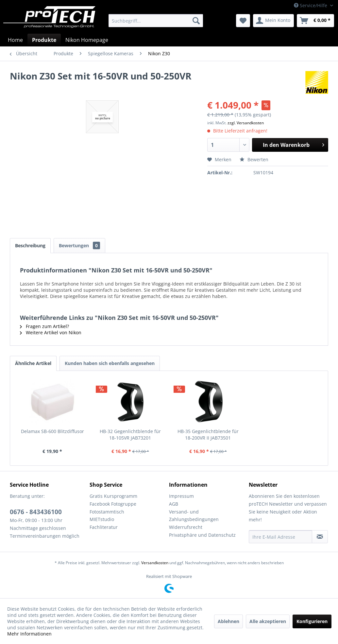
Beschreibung (30, 245)
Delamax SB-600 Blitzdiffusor (52, 431)
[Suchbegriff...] (156, 21)
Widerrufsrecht (186, 527)
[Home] (15, 40)
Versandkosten (155, 563)
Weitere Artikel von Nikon (51, 332)
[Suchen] (196, 21)
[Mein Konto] (273, 21)
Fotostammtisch (107, 512)
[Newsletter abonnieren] (320, 537)
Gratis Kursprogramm (113, 496)
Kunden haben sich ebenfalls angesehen (110, 363)
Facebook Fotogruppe (113, 504)
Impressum (181, 496)
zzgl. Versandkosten (246, 123)
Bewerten (254, 159)
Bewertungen (79, 245)
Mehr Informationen (29, 634)
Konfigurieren (312, 621)
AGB (174, 504)
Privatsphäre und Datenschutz (202, 535)
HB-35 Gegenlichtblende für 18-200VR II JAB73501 (208, 435)
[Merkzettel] (243, 21)
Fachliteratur (104, 527)
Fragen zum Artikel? (44, 326)
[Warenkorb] (315, 21)
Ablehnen (228, 621)
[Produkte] (44, 40)
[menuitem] (156, 21)
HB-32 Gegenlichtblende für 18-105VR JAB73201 (130, 435)
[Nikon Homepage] (87, 40)
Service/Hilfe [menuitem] (311, 5)
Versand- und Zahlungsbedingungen (194, 516)
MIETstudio (102, 519)
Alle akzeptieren (268, 621)
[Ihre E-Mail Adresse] (281, 537)
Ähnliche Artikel (33, 363)
